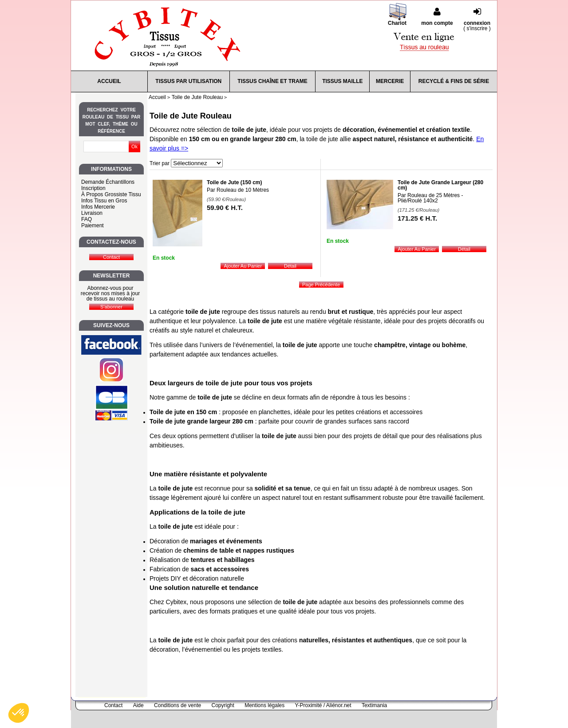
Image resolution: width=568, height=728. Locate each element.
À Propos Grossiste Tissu (111, 194)
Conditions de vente (177, 705)
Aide (138, 705)
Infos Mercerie (98, 207)
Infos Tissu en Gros (104, 201)
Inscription (93, 188)
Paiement (93, 226)
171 (417, 218)
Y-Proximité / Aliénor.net (323, 705)
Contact (113, 705)
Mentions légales (264, 705)
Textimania (374, 705)
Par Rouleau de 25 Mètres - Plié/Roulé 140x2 (430, 198)
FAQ (87, 219)
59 (225, 208)
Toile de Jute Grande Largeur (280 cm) (440, 185)
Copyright (223, 705)
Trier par (160, 163)
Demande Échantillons (108, 182)
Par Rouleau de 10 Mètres (238, 190)
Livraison (92, 213)
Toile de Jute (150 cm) (234, 182)
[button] (19, 713)
